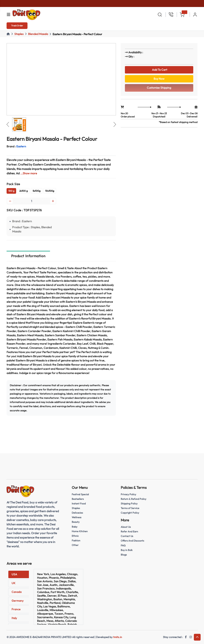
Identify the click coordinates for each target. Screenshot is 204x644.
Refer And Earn (130, 532)
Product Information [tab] (28, 257)
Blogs (124, 555)
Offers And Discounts (133, 541)
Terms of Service (130, 509)
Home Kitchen (80, 531)
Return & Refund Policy (134, 499)
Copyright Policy (130, 513)
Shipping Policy (129, 504)
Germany (18, 601)
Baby (75, 527)
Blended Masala (38, 34)
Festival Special (81, 495)
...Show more (29, 173)
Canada (17, 592)
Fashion (76, 541)
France (16, 609)
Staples (19, 34)
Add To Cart (159, 70)
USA (14, 574)
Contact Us (127, 536)
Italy (14, 618)
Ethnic (75, 536)
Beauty (76, 522)
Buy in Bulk (127, 550)
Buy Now (159, 80)
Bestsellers (78, 499)
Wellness (77, 518)
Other (75, 545)
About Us (126, 527)
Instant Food (79, 504)
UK (13, 583)
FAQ (123, 545)
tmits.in (118, 637)
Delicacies (78, 513)
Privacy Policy (129, 495)
